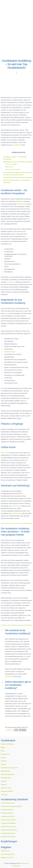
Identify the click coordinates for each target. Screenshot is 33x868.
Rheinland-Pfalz (6, 778)
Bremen (3, 758)
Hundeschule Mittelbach (9, 823)
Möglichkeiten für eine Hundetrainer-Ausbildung (18, 162)
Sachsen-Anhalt (6, 788)
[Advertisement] (16, 41)
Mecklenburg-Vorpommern (9, 768)
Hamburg (4, 761)
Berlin (3, 751)
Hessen (3, 764)
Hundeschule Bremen (8, 816)
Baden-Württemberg (7, 744)
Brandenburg (5, 754)
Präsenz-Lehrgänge (11, 164)
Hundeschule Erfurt (7, 813)
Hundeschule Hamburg (8, 820)
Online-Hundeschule (7, 854)
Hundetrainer (17, 145)
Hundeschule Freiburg (8, 833)
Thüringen (4, 795)
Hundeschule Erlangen (8, 837)
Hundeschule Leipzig (8, 803)
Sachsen (4, 785)
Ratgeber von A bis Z (8, 858)
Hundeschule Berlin (7, 810)
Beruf (22, 201)
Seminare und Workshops (13, 169)
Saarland (4, 781)
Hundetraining (22, 204)
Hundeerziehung (10, 352)
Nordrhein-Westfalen (8, 774)
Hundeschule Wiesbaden (9, 830)
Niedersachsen (6, 771)
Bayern (3, 747)
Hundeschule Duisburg (8, 827)
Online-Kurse (9, 167)
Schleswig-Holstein (7, 791)
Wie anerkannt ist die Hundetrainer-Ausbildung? (18, 177)
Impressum (25, 863)
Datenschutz (17, 866)
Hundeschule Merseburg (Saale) (11, 806)
